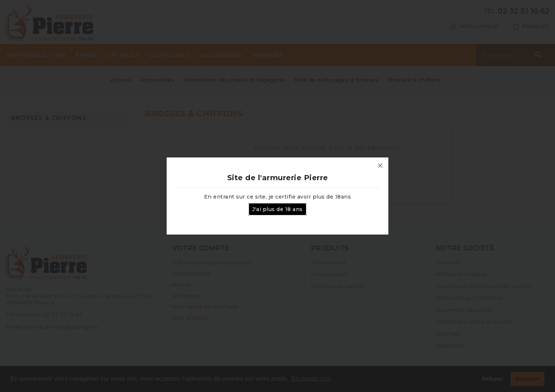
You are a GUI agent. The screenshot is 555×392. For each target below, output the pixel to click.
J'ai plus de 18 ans (277, 209)
